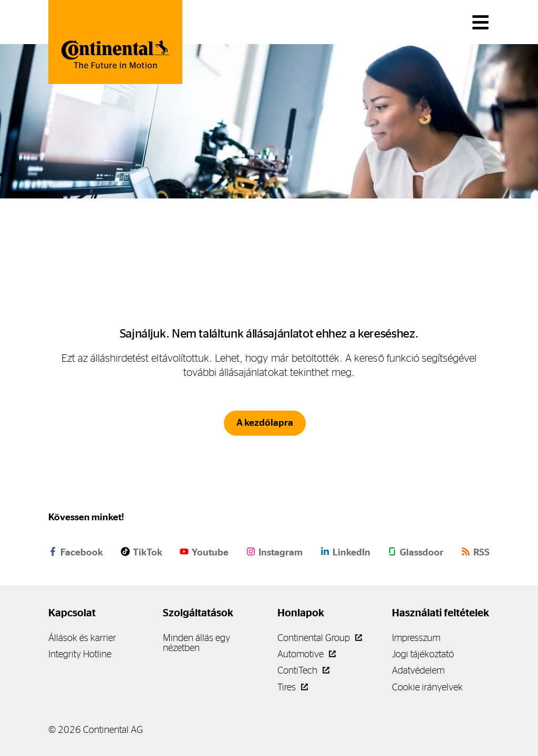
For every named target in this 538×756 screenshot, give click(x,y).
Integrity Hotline (80, 654)
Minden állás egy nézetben (196, 643)
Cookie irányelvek (427, 687)
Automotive (307, 654)
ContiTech (303, 670)
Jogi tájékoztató (423, 654)
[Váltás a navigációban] (480, 22)
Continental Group (320, 638)
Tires (293, 687)
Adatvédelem (418, 670)
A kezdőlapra (265, 423)
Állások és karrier (82, 638)
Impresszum (416, 638)
